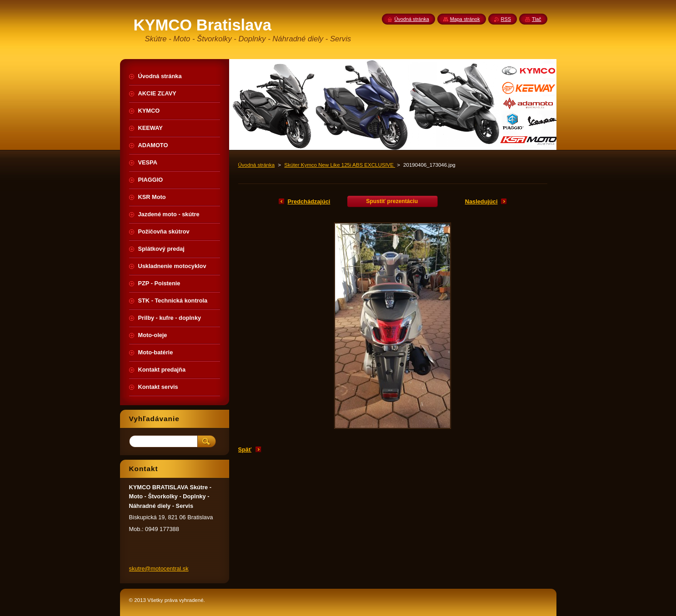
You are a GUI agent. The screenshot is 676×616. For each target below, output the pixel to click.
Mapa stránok (465, 19)
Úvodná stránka (257, 165)
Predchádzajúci (309, 201)
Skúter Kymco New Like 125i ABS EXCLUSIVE (340, 165)
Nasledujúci (481, 201)
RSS (506, 19)
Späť (245, 450)
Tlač (537, 19)
